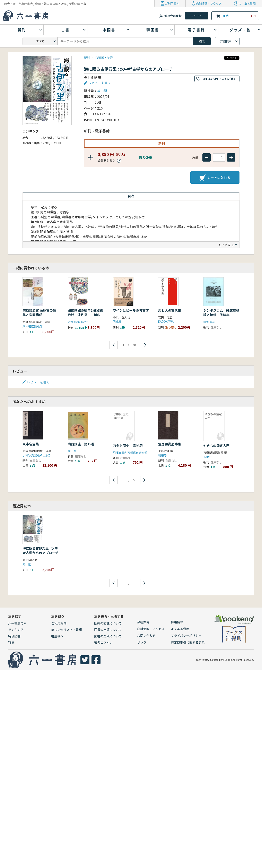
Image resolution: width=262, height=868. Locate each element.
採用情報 (177, 622)
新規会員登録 (173, 16)
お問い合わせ (146, 635)
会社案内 (143, 622)
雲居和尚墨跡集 (169, 444)
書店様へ (57, 636)
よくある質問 (247, 3)
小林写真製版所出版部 (37, 455)
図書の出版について (108, 630)
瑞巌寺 (162, 455)
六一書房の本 (17, 623)
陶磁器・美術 (104, 58)
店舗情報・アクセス (209, 3)
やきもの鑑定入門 (216, 446)
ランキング (16, 630)
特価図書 (14, 636)
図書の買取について (108, 636)
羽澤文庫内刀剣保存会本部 (130, 453)
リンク (142, 642)
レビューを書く (100, 83)
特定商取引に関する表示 (188, 642)
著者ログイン (103, 642)
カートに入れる (215, 178)
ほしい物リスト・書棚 (67, 630)
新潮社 (208, 457)
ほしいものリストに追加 (220, 79)
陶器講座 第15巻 (81, 444)
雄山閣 (102, 91)
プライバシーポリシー (186, 635)
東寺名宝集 (31, 444)
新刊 (87, 58)
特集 (11, 642)
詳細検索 (226, 41)
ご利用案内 (172, 3)
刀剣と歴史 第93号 (128, 446)
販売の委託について (108, 623)
